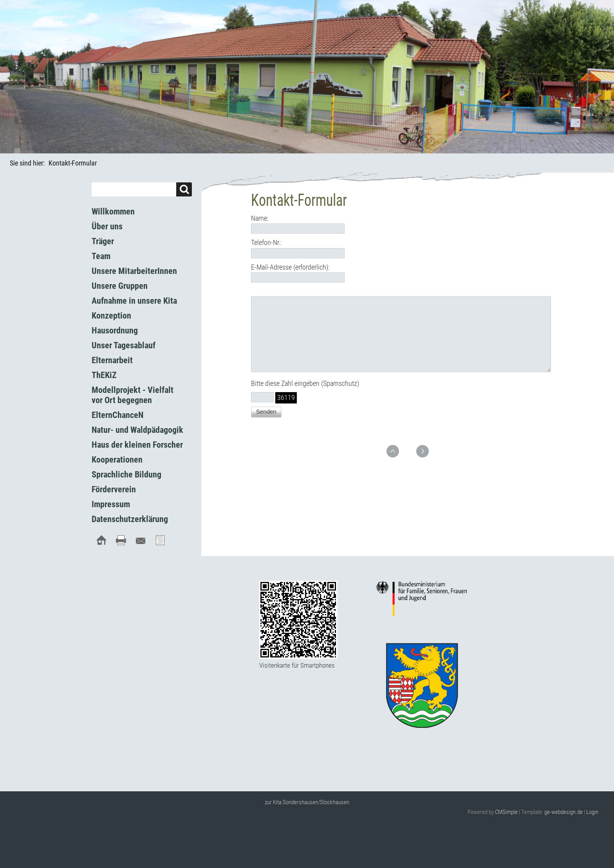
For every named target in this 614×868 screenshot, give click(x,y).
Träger (103, 241)
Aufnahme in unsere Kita (134, 301)
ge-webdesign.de (563, 812)
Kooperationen (117, 460)
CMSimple (506, 812)
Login (592, 812)
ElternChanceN (117, 415)
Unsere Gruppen (120, 286)
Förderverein (114, 489)
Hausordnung (115, 330)
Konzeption (111, 316)
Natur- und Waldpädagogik (137, 430)
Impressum (111, 504)
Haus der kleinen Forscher (137, 445)
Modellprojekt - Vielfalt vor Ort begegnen (133, 395)
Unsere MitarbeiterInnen (134, 271)
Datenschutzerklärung (130, 519)
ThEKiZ (104, 375)
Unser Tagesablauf (124, 345)
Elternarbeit (112, 360)
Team (101, 256)
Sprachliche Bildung (126, 475)
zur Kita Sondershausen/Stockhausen (307, 802)
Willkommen (113, 212)
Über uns (107, 226)
